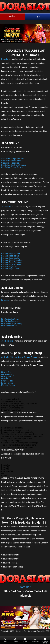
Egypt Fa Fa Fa (7, 381)
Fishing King (6, 372)
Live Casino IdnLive (9, 326)
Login (38, 16)
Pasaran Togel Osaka (10, 258)
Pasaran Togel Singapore (12, 262)
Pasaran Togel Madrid (11, 254)
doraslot (25, 587)
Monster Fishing (8, 385)
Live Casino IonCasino (10, 319)
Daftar (13, 16)
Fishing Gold (6, 377)
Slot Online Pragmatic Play (12, 159)
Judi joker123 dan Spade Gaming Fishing (19, 357)
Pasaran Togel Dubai (10, 269)
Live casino (6, 300)
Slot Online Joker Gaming (12, 161)
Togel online (6, 207)
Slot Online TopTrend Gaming (14, 165)
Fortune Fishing (8, 374)
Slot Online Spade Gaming (12, 167)
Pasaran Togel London (11, 267)
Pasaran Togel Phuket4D (12, 264)
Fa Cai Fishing (7, 383)
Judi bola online (8, 341)
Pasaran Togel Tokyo (10, 256)
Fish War (5, 379)
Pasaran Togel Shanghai (12, 260)
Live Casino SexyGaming (12, 323)
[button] (4, 618)
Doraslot (5, 59)
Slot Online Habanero (10, 163)
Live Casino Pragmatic (11, 321)
